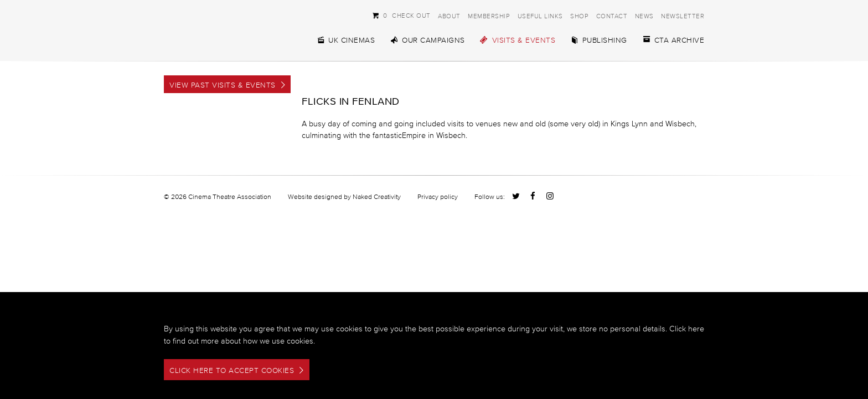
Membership (489, 16)
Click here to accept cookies (232, 370)
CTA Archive (673, 40)
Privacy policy (438, 196)
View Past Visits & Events (223, 85)
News (644, 16)
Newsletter (683, 16)
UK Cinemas (345, 40)
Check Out (401, 15)
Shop (579, 16)
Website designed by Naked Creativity (344, 196)
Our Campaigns (427, 40)
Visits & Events (518, 40)
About (449, 16)
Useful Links (540, 16)
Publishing (599, 40)
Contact (612, 16)
